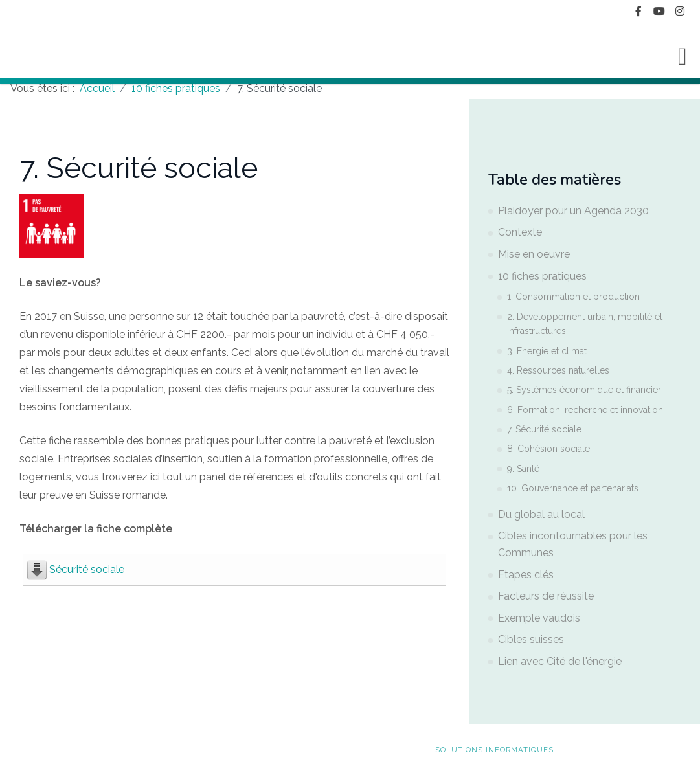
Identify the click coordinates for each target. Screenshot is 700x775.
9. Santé (523, 469)
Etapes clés (526, 575)
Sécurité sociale (87, 569)
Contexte (520, 232)
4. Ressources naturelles (558, 370)
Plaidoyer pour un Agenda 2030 (573, 211)
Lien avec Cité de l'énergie (560, 661)
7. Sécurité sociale (544, 429)
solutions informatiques (494, 750)
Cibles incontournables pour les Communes (573, 544)
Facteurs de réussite (546, 596)
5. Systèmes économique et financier (584, 390)
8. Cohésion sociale (548, 449)
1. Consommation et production (573, 297)
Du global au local (541, 514)
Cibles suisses (531, 639)
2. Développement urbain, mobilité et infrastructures (585, 324)
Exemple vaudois (539, 618)
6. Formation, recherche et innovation (585, 410)
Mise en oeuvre (534, 254)
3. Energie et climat (547, 351)
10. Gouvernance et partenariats (573, 488)
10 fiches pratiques (542, 276)
